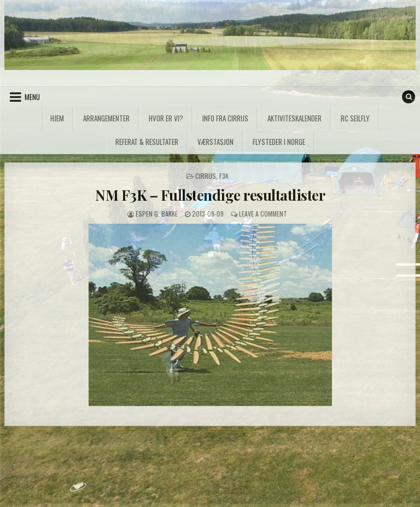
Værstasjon (215, 142)
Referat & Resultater (147, 142)
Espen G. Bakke (157, 214)
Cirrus (206, 176)
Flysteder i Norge (279, 142)
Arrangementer (106, 118)
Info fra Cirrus (225, 118)
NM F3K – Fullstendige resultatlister (210, 195)
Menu (32, 97)
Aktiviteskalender (294, 118)
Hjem (57, 118)
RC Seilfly (355, 118)
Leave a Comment (263, 214)
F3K (224, 176)
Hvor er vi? (166, 118)
